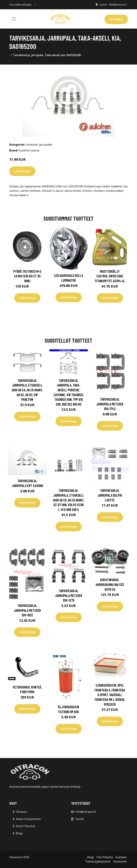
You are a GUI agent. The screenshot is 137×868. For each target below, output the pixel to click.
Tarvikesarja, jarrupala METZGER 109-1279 (69, 595)
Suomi (103, 5)
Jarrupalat (46, 145)
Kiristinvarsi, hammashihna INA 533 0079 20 (110, 584)
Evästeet (121, 857)
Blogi (19, 833)
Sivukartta (120, 861)
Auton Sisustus (26, 826)
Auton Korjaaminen (28, 819)
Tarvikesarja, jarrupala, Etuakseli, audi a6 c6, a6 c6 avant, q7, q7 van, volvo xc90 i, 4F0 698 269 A (69, 500)
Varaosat (32, 145)
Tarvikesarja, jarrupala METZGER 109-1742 (110, 404)
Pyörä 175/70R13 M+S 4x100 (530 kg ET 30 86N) (27, 276)
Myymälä (116, 19)
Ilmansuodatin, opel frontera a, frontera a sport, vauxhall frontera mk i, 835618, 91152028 (110, 695)
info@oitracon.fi (118, 5)
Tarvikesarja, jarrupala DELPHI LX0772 (110, 495)
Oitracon (21, 812)
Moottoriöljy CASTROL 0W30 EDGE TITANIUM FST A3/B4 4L (110, 276)
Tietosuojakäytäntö (98, 861)
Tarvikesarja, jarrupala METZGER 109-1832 (27, 610)
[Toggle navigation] (14, 19)
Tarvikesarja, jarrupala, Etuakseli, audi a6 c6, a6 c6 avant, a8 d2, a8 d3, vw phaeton (27, 390)
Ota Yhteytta (105, 857)
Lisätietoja (22, 171)
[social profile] (35, 5)
